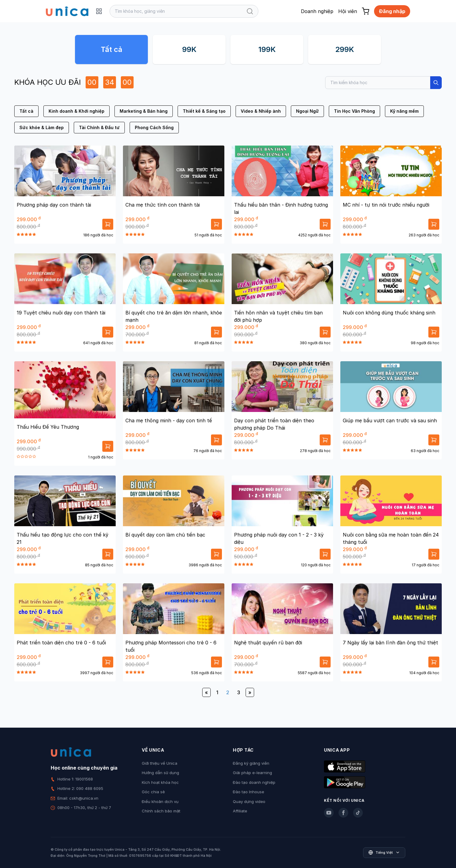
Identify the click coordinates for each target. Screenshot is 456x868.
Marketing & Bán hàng (144, 111)
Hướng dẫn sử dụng (160, 773)
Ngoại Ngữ (307, 111)
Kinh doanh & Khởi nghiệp (77, 111)
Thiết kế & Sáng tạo (204, 111)
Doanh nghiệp (317, 11)
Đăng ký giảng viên (251, 763)
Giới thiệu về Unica (160, 763)
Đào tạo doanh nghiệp (254, 782)
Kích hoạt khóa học (160, 782)
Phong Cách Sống (154, 127)
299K (345, 49)
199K (267, 49)
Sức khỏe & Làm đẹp (42, 127)
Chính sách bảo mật (161, 811)
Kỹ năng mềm (404, 111)
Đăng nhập (392, 11)
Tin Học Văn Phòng (354, 111)
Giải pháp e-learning (252, 773)
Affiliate (240, 811)
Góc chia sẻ (153, 792)
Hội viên (348, 11)
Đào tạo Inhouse (248, 792)
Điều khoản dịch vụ (160, 801)
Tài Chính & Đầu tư (99, 127)
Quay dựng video (249, 801)
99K (189, 49)
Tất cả (112, 49)
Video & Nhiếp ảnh (261, 111)
